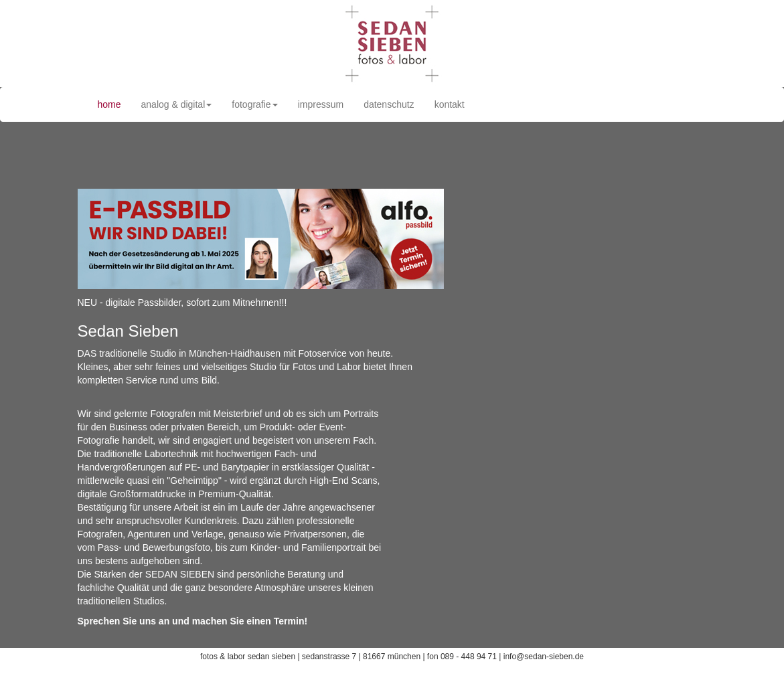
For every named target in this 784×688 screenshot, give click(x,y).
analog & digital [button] (177, 104)
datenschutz (389, 104)
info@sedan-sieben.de (544, 657)
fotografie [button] (254, 104)
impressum (321, 104)
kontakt (450, 104)
